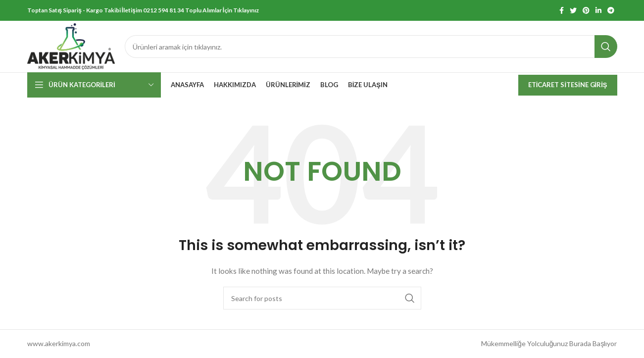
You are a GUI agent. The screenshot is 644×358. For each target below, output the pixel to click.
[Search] (371, 47)
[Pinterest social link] (586, 10)
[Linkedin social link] (598, 10)
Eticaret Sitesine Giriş (568, 85)
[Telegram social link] (611, 10)
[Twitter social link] (573, 10)
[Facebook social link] (562, 10)
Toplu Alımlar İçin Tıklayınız (222, 10)
